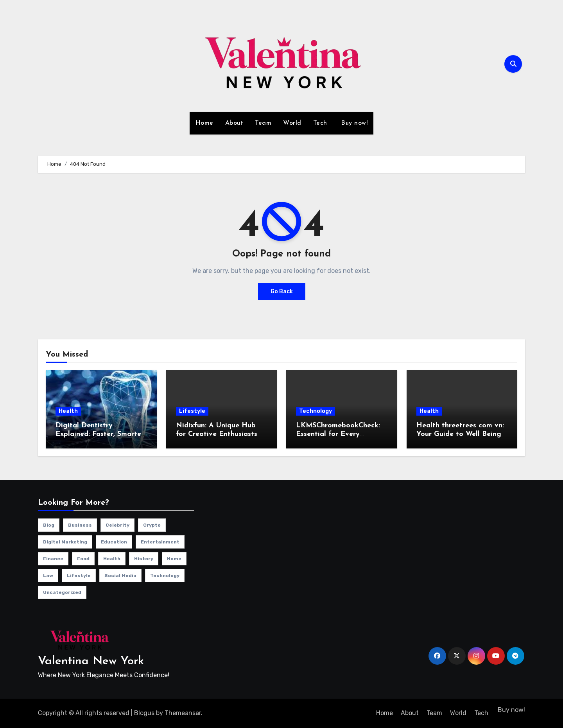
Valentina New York (91, 661)
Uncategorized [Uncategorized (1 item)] (62, 592)
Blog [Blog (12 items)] (49, 525)
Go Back (282, 291)
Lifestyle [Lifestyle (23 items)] (79, 576)
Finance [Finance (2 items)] (53, 559)
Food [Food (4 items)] (83, 559)
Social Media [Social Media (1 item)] (120, 576)
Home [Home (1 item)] (174, 559)
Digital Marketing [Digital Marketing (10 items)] (65, 542)
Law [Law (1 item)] (48, 576)
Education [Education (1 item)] (114, 542)
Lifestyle (192, 411)
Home (204, 123)
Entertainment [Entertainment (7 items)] (160, 542)
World (292, 123)
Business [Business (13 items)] (80, 525)
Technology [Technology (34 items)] (165, 576)
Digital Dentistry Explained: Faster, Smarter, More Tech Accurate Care (100, 434)
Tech (320, 123)
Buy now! (353, 123)
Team (263, 123)
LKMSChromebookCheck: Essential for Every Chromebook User (338, 434)
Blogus (144, 713)
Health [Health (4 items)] (112, 559)
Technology (316, 411)
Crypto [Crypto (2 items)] (152, 525)
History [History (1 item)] (144, 559)
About (234, 123)
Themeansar (183, 713)
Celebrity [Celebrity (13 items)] (117, 525)
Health (68, 411)
